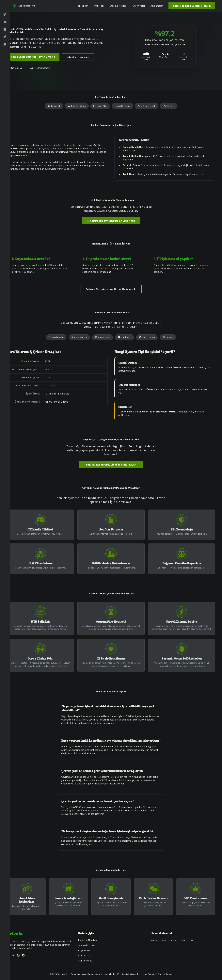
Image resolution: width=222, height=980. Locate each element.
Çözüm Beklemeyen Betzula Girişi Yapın (111, 221)
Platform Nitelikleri (88, 940)
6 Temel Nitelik (146, 106)
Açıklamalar (157, 6)
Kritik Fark (99, 6)
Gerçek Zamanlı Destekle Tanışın (192, 6)
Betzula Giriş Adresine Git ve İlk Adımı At (111, 289)
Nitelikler (83, 6)
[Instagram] (13, 955)
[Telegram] (23, 955)
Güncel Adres (85, 961)
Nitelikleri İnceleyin (78, 57)
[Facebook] (18, 955)
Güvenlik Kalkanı (123, 106)
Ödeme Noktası (119, 6)
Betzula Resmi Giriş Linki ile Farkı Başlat (111, 465)
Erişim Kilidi (139, 6)
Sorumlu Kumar (165, 974)
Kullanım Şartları (147, 974)
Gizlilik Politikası (129, 974)
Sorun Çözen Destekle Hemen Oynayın (33, 57)
